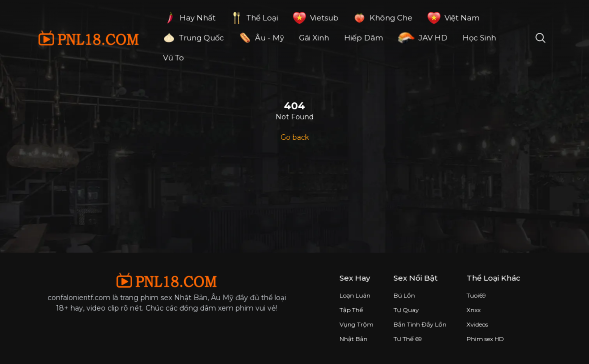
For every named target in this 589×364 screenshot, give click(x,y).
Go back (295, 137)
